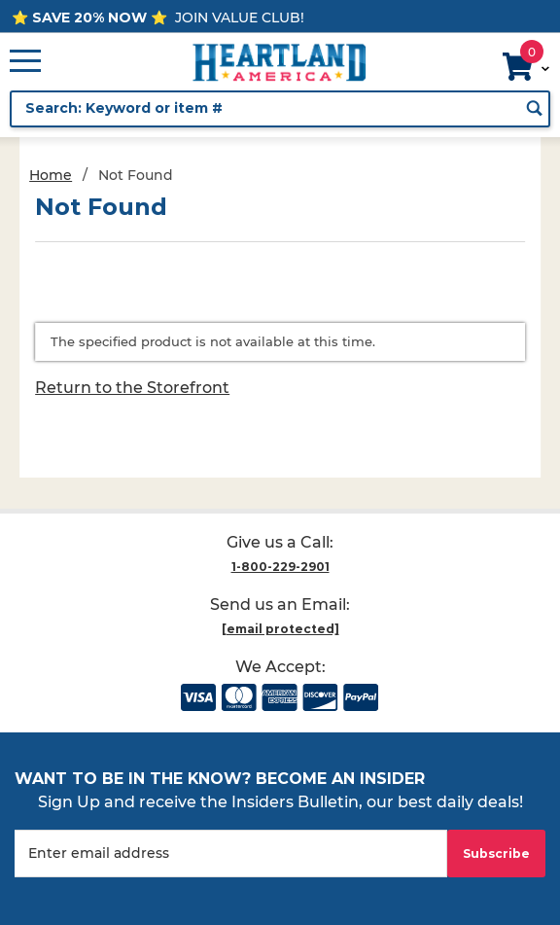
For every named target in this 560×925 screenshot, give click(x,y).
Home (51, 175)
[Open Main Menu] (25, 62)
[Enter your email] (231, 854)
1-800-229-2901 (280, 567)
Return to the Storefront (132, 388)
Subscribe (496, 854)
